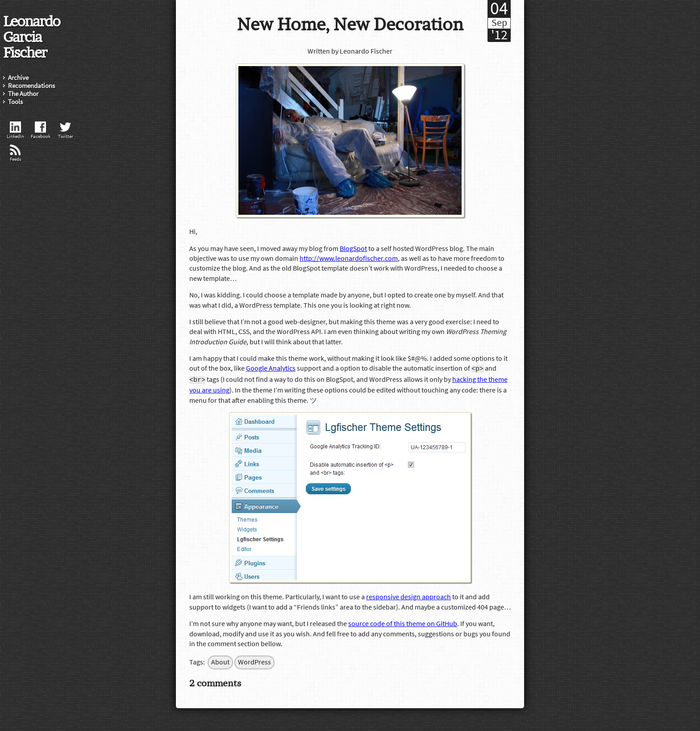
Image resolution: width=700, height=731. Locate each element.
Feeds (16, 153)
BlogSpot (353, 249)
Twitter (66, 131)
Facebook (41, 131)
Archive (18, 78)
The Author (23, 94)
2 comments (215, 682)
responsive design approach (408, 596)
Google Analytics (271, 369)
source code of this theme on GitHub (403, 623)
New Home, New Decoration (350, 24)
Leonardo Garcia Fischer (31, 37)
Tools (15, 102)
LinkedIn (15, 131)
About (220, 661)
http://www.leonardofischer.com (349, 259)
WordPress (254, 661)
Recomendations (31, 86)
